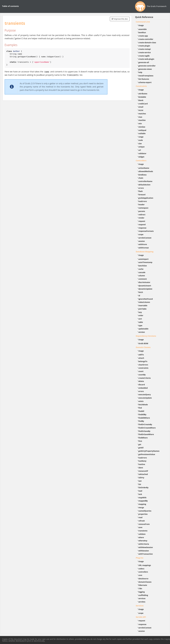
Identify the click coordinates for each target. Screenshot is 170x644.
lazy (140, 312)
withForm (143, 244)
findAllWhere (144, 418)
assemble (143, 29)
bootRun (142, 32)
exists (141, 401)
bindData (143, 175)
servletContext (145, 238)
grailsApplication (146, 198)
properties (143, 514)
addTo (141, 355)
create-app (143, 36)
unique (142, 147)
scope (141, 234)
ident (141, 468)
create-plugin (144, 46)
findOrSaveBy (144, 431)
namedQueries (145, 511)
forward (142, 195)
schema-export (145, 82)
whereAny (143, 541)
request (142, 221)
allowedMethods (146, 171)
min (140, 123)
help (140, 72)
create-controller (146, 39)
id (139, 296)
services (142, 598)
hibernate (143, 585)
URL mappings (145, 565)
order (141, 315)
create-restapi (145, 49)
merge (141, 507)
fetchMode (143, 405)
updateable (143, 329)
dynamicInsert (145, 286)
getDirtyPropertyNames (149, 451)
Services (140, 606)
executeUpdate (145, 398)
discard (142, 385)
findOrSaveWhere (146, 434)
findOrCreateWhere (147, 428)
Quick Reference (144, 17)
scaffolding (143, 595)
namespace (143, 208)
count (141, 371)
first (140, 441)
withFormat (144, 248)
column (142, 276)
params (142, 211)
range (141, 137)
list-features (144, 79)
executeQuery (145, 394)
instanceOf (143, 471)
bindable (142, 97)
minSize (142, 127)
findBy (141, 421)
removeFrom (144, 524)
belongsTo (143, 361)
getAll (141, 448)
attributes (143, 94)
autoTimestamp (145, 262)
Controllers (141, 160)
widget (141, 157)
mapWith (142, 498)
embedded (143, 388)
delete (141, 381)
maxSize (142, 120)
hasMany (142, 461)
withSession (144, 551)
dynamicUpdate (145, 289)
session (142, 241)
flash (141, 191)
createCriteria (145, 378)
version (142, 332)
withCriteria (144, 544)
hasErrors (143, 201)
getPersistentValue (147, 454)
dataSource (143, 579)
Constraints (141, 86)
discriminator (144, 282)
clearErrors (143, 365)
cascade (142, 272)
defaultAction (144, 185)
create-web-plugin (146, 59)
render (141, 218)
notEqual (142, 130)
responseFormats (146, 231)
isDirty (141, 478)
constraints (143, 368)
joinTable (143, 309)
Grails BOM (143, 343)
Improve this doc (120, 19)
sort (140, 319)
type (140, 325)
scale (141, 140)
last (140, 481)
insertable (143, 305)
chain (141, 178)
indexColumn (144, 302)
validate (142, 534)
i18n (140, 588)
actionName (144, 168)
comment (143, 279)
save (140, 527)
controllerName (145, 181)
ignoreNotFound (146, 299)
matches (142, 114)
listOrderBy (143, 487)
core (140, 575)
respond (142, 224)
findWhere (143, 438)
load (140, 491)
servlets (142, 602)
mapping (142, 504)
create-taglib (144, 56)
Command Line (143, 22)
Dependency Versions (146, 336)
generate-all (144, 62)
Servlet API (141, 617)
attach (141, 358)
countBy (142, 375)
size (140, 143)
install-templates (146, 76)
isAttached (143, 474)
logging (142, 592)
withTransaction (146, 554)
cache (141, 269)
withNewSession (146, 547)
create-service (145, 52)
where (141, 537)
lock (140, 494)
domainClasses (145, 582)
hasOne (142, 464)
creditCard (143, 104)
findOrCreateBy (145, 424)
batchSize (143, 266)
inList (141, 110)
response (142, 228)
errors (141, 188)
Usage (141, 25)
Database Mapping (145, 252)
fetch (141, 292)
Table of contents (10, 6)
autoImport (143, 259)
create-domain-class (147, 42)
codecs (141, 569)
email (141, 107)
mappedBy (143, 501)
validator (142, 153)
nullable (142, 133)
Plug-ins (140, 558)
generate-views (145, 69)
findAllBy (142, 414)
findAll (141, 411)
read (140, 517)
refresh (142, 521)
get (140, 444)
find (140, 408)
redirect (142, 215)
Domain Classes (143, 347)
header (142, 204)
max (140, 117)
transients (143, 531)
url (140, 150)
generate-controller (147, 66)
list (140, 484)
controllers (143, 572)
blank (141, 100)
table (141, 322)
